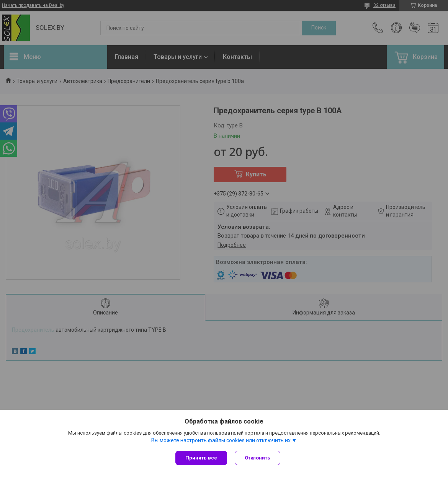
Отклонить (258, 458)
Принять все (201, 458)
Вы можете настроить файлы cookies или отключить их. (222, 440)
